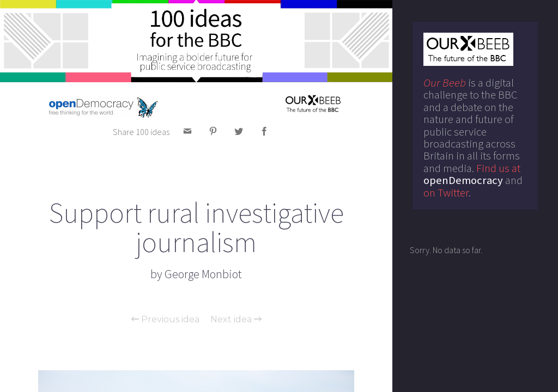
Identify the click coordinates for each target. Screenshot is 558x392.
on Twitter (446, 193)
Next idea (236, 320)
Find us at (472, 174)
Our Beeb (445, 83)
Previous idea (165, 320)
